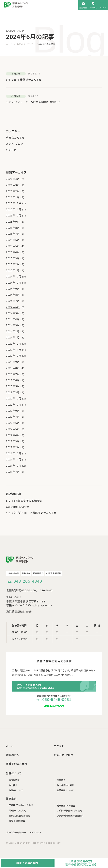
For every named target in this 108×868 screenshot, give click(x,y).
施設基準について (65, 790)
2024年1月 (13, 337)
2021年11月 (14, 459)
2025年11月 (14, 209)
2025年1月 (13, 270)
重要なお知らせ (15, 138)
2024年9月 (13, 289)
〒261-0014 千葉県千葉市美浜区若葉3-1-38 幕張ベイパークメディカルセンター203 (29, 601)
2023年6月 (13, 380)
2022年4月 (13, 435)
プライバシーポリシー (16, 832)
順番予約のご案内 (16, 764)
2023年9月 (13, 362)
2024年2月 (13, 331)
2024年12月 (14, 276)
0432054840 (28, 581)
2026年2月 (13, 191)
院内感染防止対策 (66, 785)
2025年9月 (13, 222)
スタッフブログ (15, 144)
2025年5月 (13, 246)
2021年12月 (14, 453)
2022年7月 (13, 417)
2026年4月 (13, 179)
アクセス (59, 746)
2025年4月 (13, 252)
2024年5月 (13, 313)
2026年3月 (13, 185)
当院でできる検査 (17, 821)
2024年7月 (13, 301)
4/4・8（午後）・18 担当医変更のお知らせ (31, 513)
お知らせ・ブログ (25, 44)
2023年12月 (14, 344)
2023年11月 (14, 350)
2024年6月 (13, 307)
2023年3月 (13, 392)
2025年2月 (13, 264)
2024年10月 (14, 283)
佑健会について (16, 790)
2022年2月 (13, 447)
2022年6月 (13, 423)
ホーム (9, 44)
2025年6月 (13, 240)
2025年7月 (13, 234)
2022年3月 (13, 441)
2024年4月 (13, 319)
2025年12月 (14, 203)
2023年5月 (13, 386)
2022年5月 (13, 429)
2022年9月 (13, 411)
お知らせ (11, 150)
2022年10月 (14, 405)
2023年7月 (13, 374)
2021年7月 (13, 472)
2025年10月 (14, 215)
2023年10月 (14, 356)
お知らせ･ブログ (64, 755)
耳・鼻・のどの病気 (17, 810)
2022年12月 (14, 398)
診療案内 (11, 799)
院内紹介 (13, 785)
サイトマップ (35, 832)
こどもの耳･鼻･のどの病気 (69, 810)
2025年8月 (13, 228)
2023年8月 (13, 368)
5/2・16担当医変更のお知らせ (24, 501)
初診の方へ (13, 755)
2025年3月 (13, 258)
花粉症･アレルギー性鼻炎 (21, 805)
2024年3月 (13, 325)
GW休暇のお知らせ (18, 507)
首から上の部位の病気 (19, 816)
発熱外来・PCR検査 (66, 806)
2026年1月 (13, 197)
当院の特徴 (14, 780)
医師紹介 (61, 780)
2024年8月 (13, 295)
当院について (14, 773)
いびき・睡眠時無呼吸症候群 (70, 816)
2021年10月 (14, 466)
